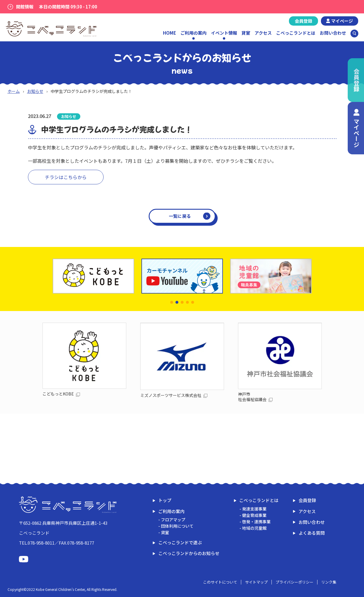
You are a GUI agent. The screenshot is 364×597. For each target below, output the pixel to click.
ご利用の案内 (171, 511)
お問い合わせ (333, 33)
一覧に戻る (180, 216)
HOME (169, 33)
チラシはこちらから (66, 177)
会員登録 (303, 21)
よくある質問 (312, 533)
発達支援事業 (254, 509)
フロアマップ (173, 520)
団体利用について (177, 526)
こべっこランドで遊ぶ (180, 542)
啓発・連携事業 (256, 522)
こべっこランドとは (296, 33)
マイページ (342, 21)
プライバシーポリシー (294, 582)
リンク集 (329, 582)
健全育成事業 (254, 515)
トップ (165, 500)
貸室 (246, 33)
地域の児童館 (254, 528)
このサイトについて (220, 582)
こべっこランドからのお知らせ (189, 553)
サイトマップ (256, 582)
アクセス (263, 33)
